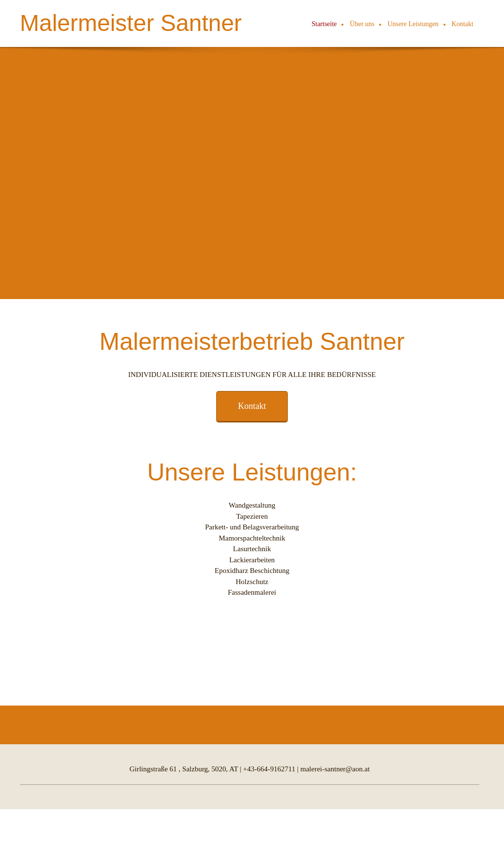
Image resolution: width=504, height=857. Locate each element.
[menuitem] (325, 25)
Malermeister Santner (131, 23)
